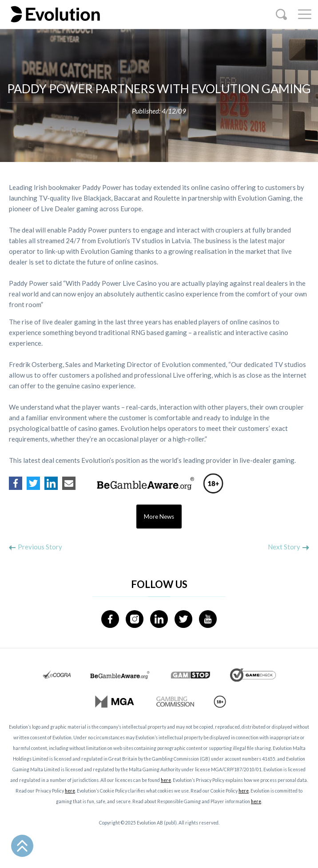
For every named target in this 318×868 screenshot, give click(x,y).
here (166, 780)
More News (159, 517)
